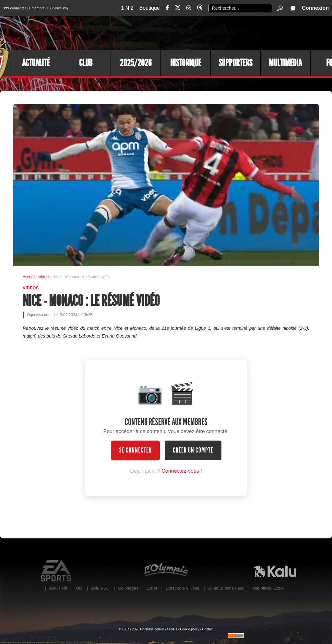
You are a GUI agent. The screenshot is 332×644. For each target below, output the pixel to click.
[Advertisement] (214, 32)
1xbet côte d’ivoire (183, 588)
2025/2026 (136, 63)
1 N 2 (127, 8)
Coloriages (128, 588)
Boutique (150, 8)
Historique (186, 63)
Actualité (36, 63)
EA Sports (57, 571)
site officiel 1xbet (268, 588)
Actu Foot (58, 588)
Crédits (172, 629)
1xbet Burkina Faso (226, 588)
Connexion (315, 8)
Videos (45, 277)
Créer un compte (193, 450)
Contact (208, 629)
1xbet (152, 588)
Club (86, 63)
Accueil (29, 277)
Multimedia (285, 63)
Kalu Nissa (275, 571)
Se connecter (135, 450)
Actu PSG (100, 588)
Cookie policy (190, 629)
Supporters (235, 63)
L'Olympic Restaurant (166, 571)
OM (79, 588)
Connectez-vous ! (182, 471)
